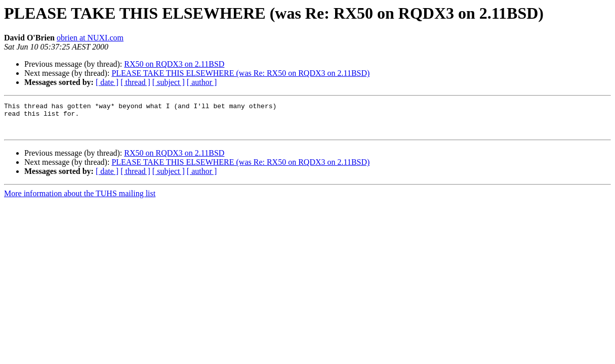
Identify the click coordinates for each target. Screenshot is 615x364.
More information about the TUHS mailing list (80, 199)
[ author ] (202, 82)
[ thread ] (135, 82)
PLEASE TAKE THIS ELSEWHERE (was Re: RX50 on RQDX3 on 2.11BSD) (240, 73)
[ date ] (107, 82)
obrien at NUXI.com (90, 38)
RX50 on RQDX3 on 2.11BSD (174, 64)
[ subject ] (169, 82)
